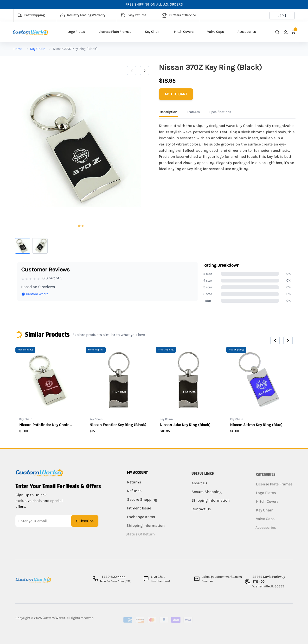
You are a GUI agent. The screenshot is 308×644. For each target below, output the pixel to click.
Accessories (247, 32)
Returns (134, 485)
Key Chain (153, 32)
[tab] (79, 226)
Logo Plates (76, 32)
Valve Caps (216, 32)
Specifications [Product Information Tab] (220, 112)
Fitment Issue (137, 511)
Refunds (134, 494)
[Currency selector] (282, 15)
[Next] (145, 71)
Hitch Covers (184, 32)
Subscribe (85, 523)
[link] (285, 32)
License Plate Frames (115, 32)
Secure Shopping (141, 503)
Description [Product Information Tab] (168, 112)
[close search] (277, 32)
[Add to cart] (176, 94)
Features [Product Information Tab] (193, 112)
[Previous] (132, 71)
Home (18, 49)
